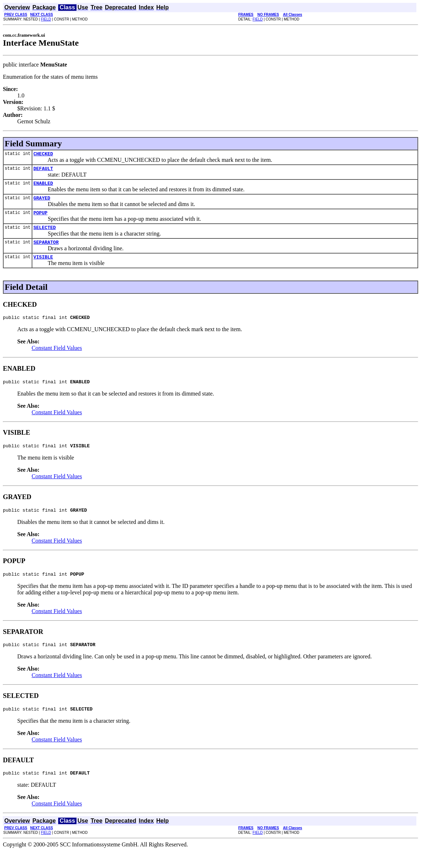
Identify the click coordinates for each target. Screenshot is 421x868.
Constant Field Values (57, 358)
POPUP (40, 218)
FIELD (46, 19)
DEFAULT (43, 170)
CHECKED (43, 155)
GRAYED (42, 202)
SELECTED (45, 234)
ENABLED (43, 186)
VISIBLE (43, 265)
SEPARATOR (46, 250)
